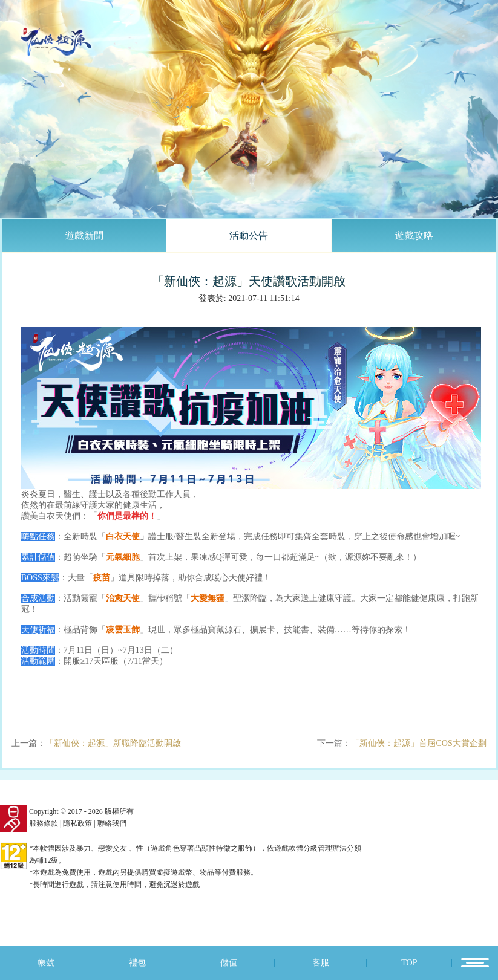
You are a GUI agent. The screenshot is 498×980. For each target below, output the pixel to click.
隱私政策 (77, 823)
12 (475, 963)
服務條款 (44, 823)
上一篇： (96, 743)
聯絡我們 (112, 823)
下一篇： (401, 743)
